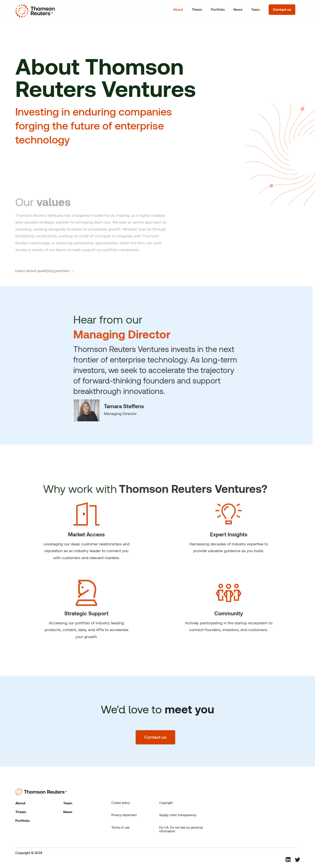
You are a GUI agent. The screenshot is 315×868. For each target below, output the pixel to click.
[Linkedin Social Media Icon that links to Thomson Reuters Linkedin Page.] (288, 859)
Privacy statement (124, 815)
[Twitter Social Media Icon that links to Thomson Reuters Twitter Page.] (297, 860)
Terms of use (120, 828)
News (238, 10)
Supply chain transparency (178, 815)
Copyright (166, 803)
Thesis (197, 10)
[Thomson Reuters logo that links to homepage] (35, 10)
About (178, 10)
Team (255, 10)
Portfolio (218, 10)
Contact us (282, 10)
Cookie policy (121, 803)
